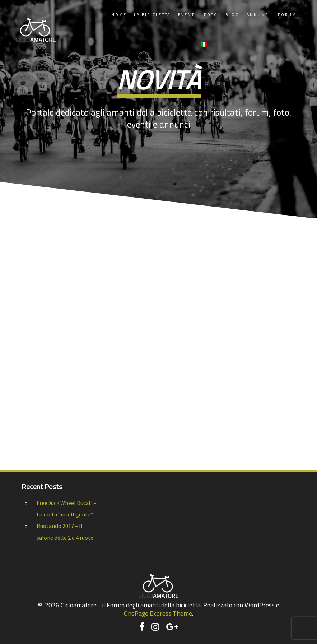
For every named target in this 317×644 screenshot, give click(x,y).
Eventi (187, 15)
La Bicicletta (152, 15)
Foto (211, 15)
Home (119, 15)
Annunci (259, 15)
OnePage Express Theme (158, 613)
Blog (232, 15)
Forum (287, 15)
